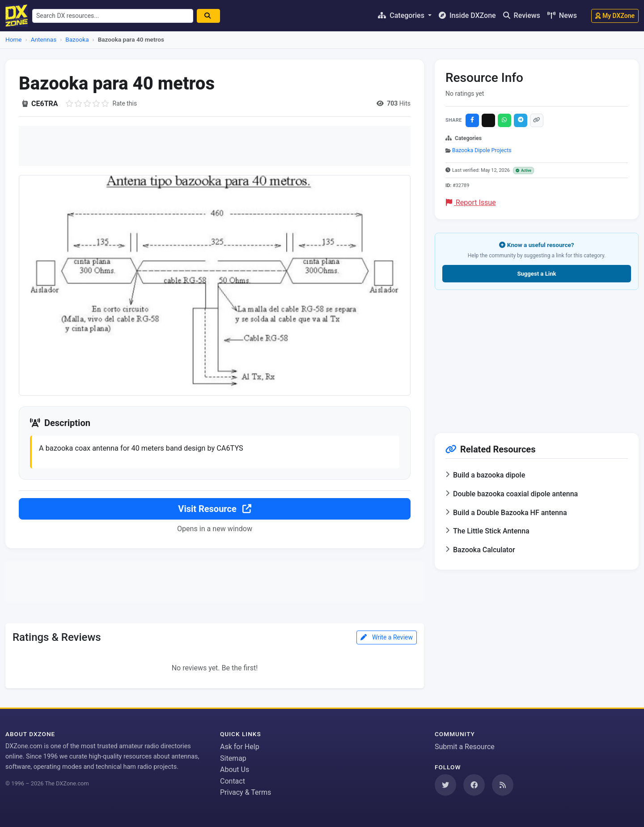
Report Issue (471, 202)
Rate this (125, 103)
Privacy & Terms (246, 793)
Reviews (522, 15)
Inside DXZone (467, 15)
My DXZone (615, 16)
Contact (233, 781)
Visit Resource (214, 511)
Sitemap (233, 758)
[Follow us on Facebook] (474, 785)
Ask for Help (240, 747)
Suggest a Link (536, 274)
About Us (235, 769)
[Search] (215, 16)
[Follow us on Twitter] (445, 785)
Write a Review (387, 639)
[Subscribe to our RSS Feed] (503, 785)
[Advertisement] (215, 146)
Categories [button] (402, 15)
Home (14, 39)
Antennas (44, 39)
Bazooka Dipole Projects (482, 150)
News (562, 15)
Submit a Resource (465, 747)
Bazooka (77, 39)
